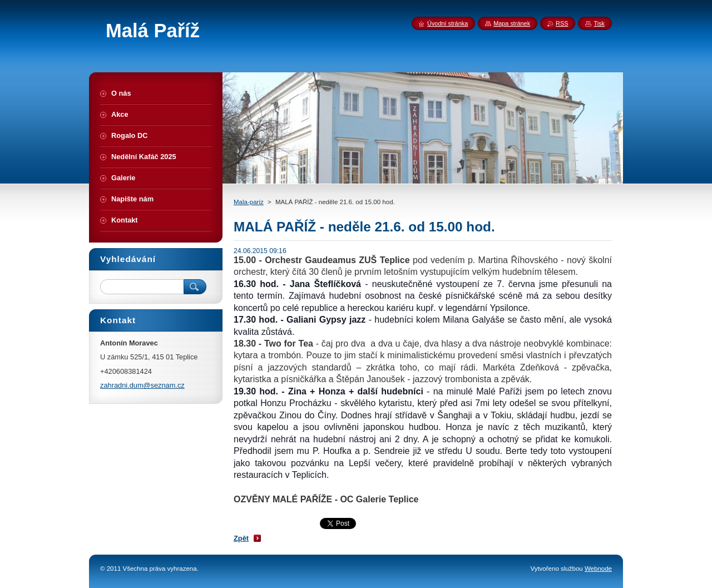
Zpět (241, 538)
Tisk (599, 23)
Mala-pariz (249, 202)
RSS (562, 23)
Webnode (598, 569)
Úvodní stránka (448, 23)
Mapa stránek (512, 23)
